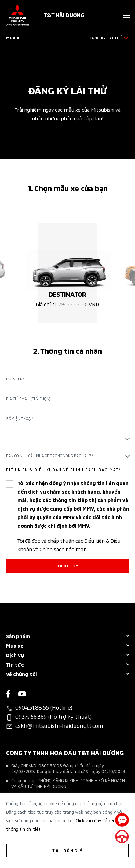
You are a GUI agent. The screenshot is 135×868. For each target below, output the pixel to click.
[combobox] (67, 439)
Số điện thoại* (20, 418)
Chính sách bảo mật (62, 549)
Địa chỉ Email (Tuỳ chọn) (28, 399)
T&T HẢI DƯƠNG (64, 15)
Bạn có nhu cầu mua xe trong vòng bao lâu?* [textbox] (50, 456)
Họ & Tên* (15, 379)
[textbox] (67, 438)
